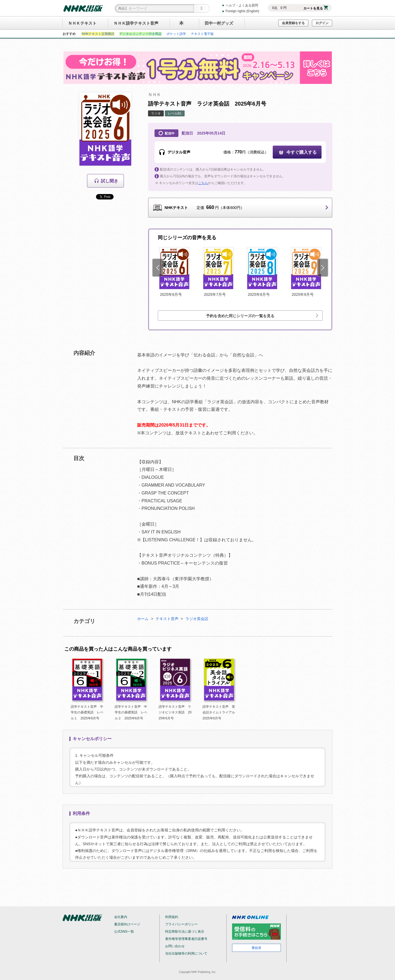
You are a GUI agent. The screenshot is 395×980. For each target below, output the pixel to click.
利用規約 (172, 917)
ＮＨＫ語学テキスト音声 (136, 23)
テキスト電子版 (202, 34)
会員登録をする (293, 23)
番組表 (256, 948)
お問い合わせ (175, 946)
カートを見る (316, 8)
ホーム (143, 619)
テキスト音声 (167, 619)
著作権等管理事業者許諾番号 (186, 939)
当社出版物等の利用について (186, 953)
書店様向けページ (127, 924)
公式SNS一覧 (124, 932)
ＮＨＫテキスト (82, 23)
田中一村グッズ (219, 23)
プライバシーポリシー (181, 924)
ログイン (322, 23)
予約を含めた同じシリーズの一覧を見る (240, 316)
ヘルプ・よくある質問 (242, 5)
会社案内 (121, 917)
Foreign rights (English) (242, 11)
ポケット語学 (176, 34)
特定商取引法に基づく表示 (185, 932)
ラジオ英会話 (197, 619)
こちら (203, 183)
